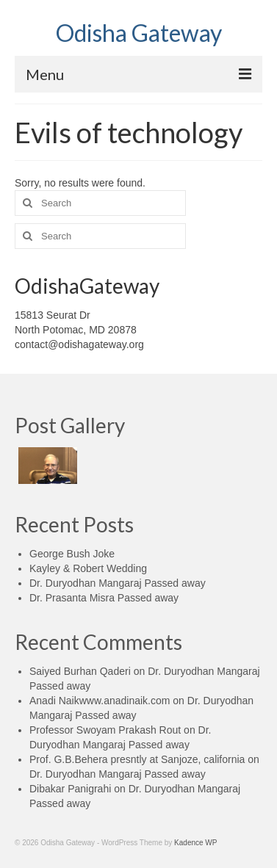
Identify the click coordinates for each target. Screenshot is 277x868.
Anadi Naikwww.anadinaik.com (100, 701)
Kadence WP (195, 843)
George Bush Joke (72, 554)
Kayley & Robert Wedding (88, 568)
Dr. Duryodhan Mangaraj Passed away (118, 583)
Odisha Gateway (139, 33)
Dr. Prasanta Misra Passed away (104, 598)
